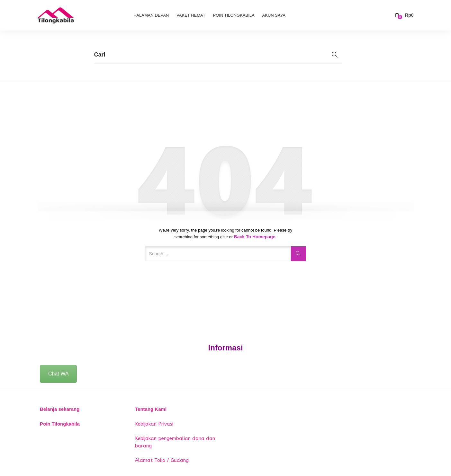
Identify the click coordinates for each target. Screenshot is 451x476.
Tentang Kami (151, 409)
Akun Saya (274, 15)
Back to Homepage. (255, 237)
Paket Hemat (191, 15)
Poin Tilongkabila (234, 15)
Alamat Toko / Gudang (162, 460)
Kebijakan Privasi (154, 424)
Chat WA (58, 374)
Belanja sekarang (60, 409)
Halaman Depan (151, 15)
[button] (404, 15)
